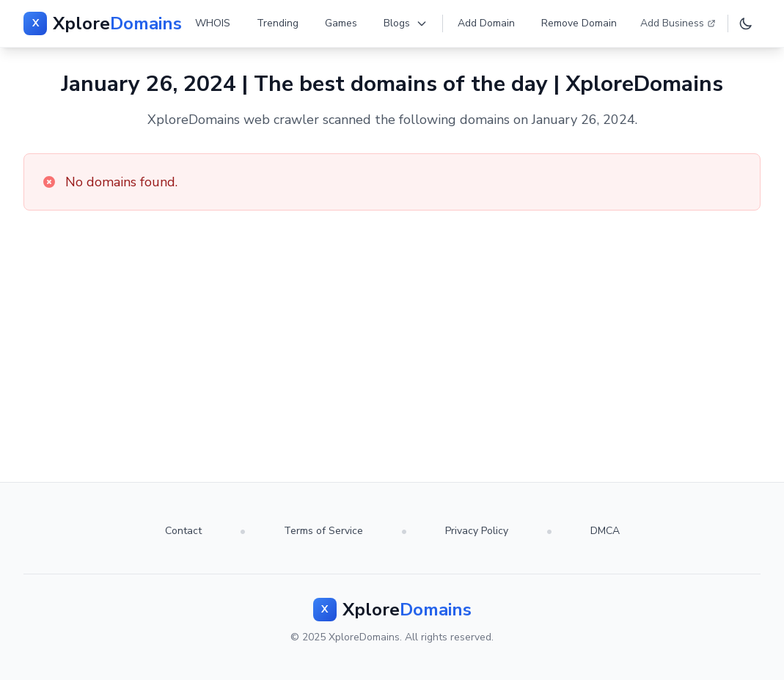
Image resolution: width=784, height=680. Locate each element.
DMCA (605, 531)
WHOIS (213, 23)
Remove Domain (579, 23)
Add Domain (486, 23)
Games (341, 23)
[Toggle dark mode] (746, 23)
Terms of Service (323, 531)
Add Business (678, 23)
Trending (278, 23)
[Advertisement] (392, 321)
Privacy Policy (477, 531)
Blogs (406, 23)
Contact (183, 531)
